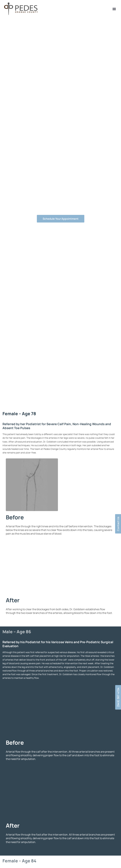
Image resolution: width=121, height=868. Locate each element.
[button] (114, 9)
